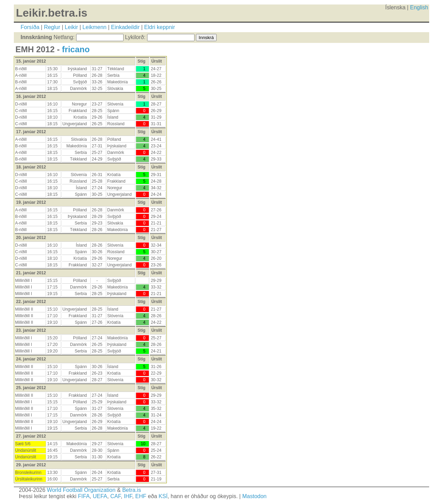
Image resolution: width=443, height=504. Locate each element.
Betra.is (132, 490)
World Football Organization (81, 490)
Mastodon (254, 496)
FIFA (84, 496)
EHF (141, 496)
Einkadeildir (125, 27)
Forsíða (30, 27)
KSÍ (163, 496)
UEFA (100, 496)
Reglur (52, 27)
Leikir (71, 27)
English (419, 7)
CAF (116, 496)
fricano (76, 49)
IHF (128, 496)
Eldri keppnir (160, 27)
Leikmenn (94, 27)
